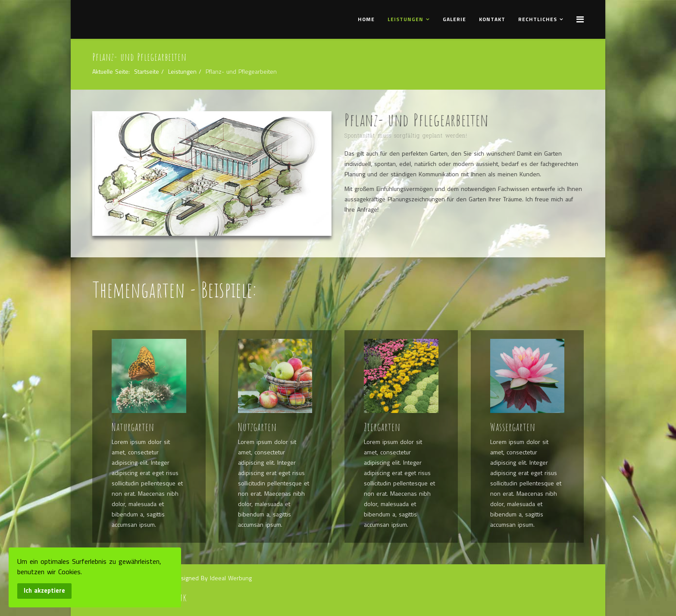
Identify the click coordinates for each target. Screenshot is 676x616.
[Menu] (580, 19)
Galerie (454, 19)
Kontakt (492, 19)
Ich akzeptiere (44, 591)
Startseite (147, 71)
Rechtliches (538, 19)
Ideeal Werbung (231, 578)
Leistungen (405, 19)
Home (366, 19)
